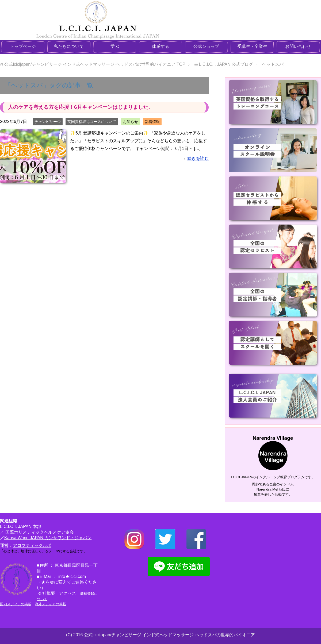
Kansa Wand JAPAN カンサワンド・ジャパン (48, 538)
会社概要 (47, 593)
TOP (95, 64)
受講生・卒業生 (252, 46)
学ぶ (115, 46)
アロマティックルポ (32, 545)
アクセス (67, 593)
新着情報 (152, 122)
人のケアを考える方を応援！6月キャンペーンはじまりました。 (81, 107)
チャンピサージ (48, 122)
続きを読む (198, 158)
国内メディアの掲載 (16, 604)
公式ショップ (206, 46)
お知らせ (131, 122)
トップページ (23, 46)
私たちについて (69, 46)
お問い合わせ (298, 46)
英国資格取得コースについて (92, 122)
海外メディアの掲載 (50, 604)
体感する (160, 46)
